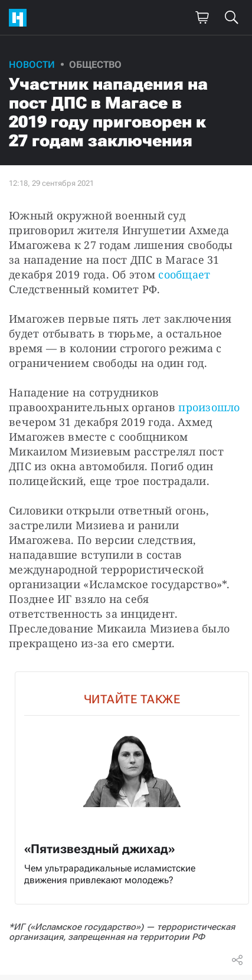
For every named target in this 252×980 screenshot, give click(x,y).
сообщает (184, 274)
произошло (209, 407)
